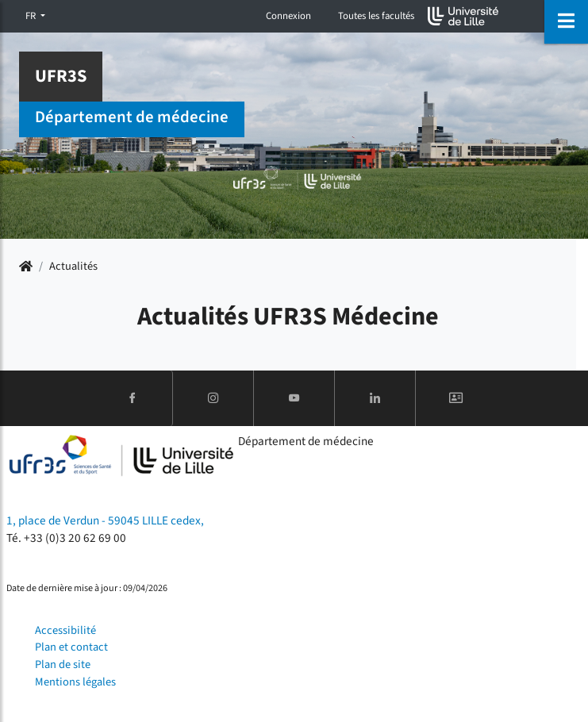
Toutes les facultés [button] (376, 16)
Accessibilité (65, 630)
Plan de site (63, 664)
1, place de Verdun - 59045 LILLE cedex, (105, 520)
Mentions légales (75, 682)
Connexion (288, 16)
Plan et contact (71, 647)
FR (32, 16)
